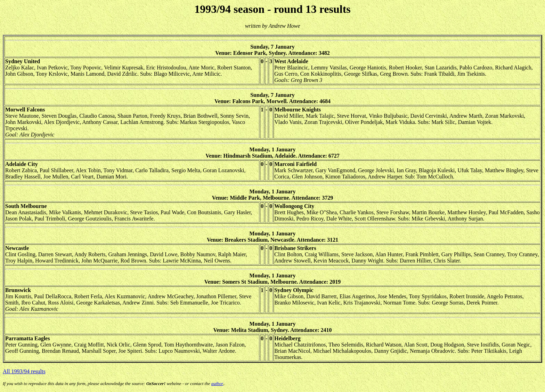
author (217, 383)
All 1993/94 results (24, 371)
